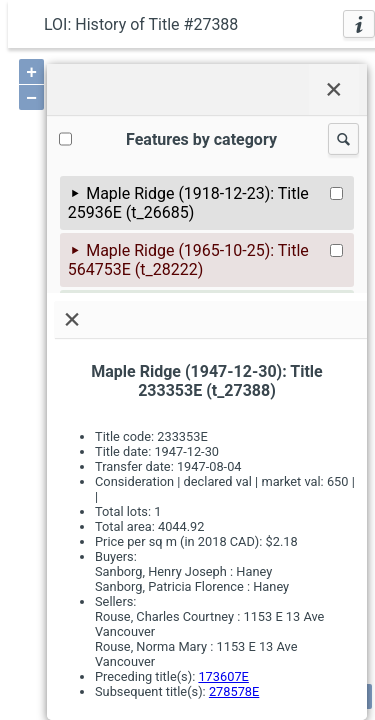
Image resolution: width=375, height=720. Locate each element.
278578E (234, 691)
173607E (223, 676)
